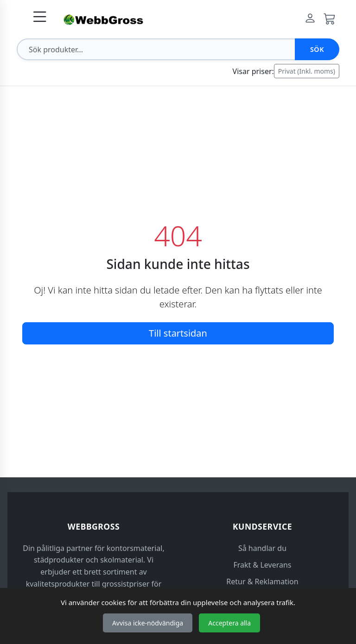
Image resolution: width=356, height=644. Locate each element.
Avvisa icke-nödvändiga (148, 623)
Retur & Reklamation (262, 581)
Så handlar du (262, 548)
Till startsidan (178, 333)
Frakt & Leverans (263, 565)
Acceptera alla (229, 623)
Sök (317, 49)
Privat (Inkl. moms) (307, 71)
